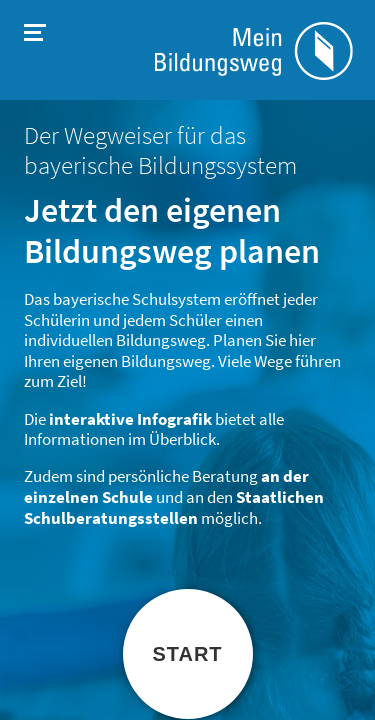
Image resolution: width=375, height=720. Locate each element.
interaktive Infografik (130, 419)
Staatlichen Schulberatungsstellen (174, 508)
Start (187, 654)
